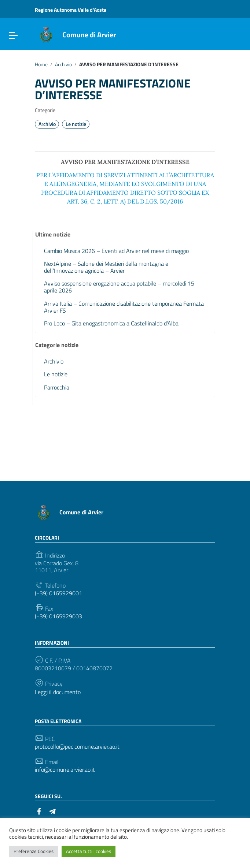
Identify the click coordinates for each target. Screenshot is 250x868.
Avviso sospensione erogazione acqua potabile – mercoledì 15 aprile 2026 (119, 287)
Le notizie (76, 124)
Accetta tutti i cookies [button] (89, 851)
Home (41, 64)
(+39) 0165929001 (58, 593)
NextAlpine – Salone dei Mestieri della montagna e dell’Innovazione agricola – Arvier (106, 267)
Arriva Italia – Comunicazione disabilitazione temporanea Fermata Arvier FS (124, 307)
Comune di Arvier (89, 35)
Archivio (63, 64)
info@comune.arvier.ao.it (65, 770)
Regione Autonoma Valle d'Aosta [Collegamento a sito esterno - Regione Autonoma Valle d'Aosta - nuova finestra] (71, 10)
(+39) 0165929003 (58, 616)
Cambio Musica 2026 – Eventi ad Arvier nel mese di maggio (116, 251)
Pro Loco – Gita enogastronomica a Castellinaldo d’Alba (111, 323)
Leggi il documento (58, 692)
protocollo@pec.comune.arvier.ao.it (77, 747)
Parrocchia (57, 387)
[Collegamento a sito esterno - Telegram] (52, 811)
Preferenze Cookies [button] (34, 851)
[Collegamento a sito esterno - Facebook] (39, 811)
